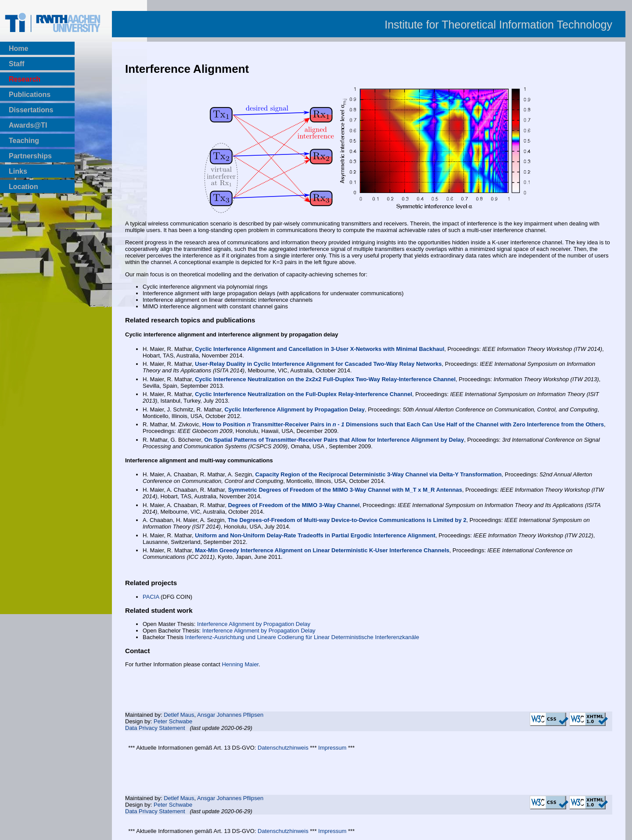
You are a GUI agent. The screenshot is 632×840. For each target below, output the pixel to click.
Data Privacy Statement (155, 728)
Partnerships (30, 156)
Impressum (332, 748)
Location (23, 187)
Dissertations (31, 110)
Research (25, 79)
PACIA (151, 597)
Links (18, 171)
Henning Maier (240, 664)
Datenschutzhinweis (283, 748)
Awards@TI (28, 125)
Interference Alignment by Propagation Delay (254, 624)
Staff (17, 64)
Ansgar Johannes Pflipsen (230, 715)
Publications (30, 95)
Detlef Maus (179, 715)
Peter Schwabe (173, 721)
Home (18, 48)
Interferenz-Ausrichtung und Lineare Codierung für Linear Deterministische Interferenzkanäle (302, 637)
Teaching (24, 141)
